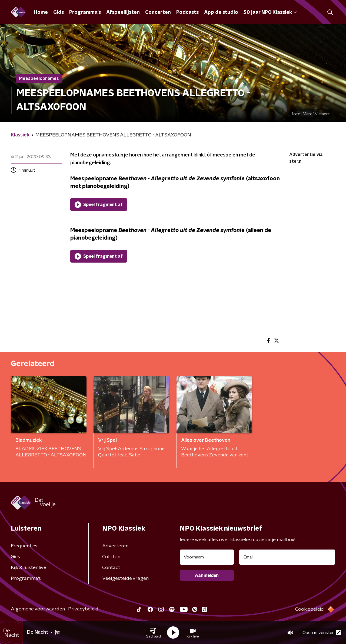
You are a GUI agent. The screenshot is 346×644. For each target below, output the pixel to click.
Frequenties (24, 546)
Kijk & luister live (29, 568)
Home (41, 12)
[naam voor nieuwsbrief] (207, 557)
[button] (153, 633)
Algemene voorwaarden (38, 609)
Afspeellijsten (123, 12)
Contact (111, 568)
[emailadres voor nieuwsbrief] (287, 557)
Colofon (111, 557)
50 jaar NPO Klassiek (270, 12)
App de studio (221, 12)
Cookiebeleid (310, 609)
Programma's (85, 12)
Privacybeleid (83, 609)
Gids (59, 12)
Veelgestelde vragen (125, 578)
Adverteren (115, 546)
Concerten (158, 12)
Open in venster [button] (322, 632)
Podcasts (187, 12)
